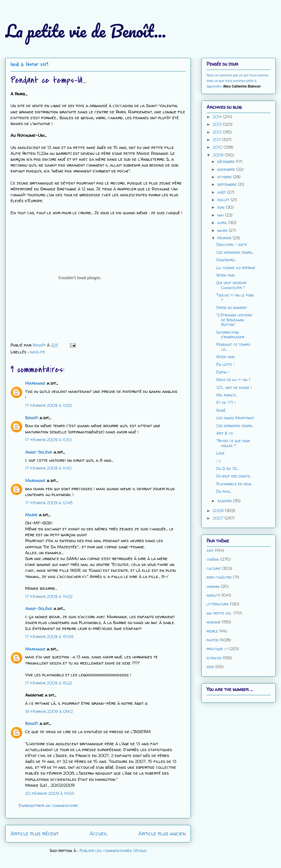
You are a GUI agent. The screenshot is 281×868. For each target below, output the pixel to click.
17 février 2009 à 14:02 (49, 596)
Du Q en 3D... (228, 468)
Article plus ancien (162, 834)
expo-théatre (219, 577)
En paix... (224, 491)
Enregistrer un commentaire (48, 805)
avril (223, 223)
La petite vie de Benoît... (86, 31)
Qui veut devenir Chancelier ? (231, 285)
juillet (224, 200)
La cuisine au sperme (236, 268)
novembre (227, 169)
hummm (213, 586)
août (222, 192)
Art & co (224, 433)
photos (213, 640)
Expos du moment (232, 307)
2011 (217, 140)
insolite (37, 352)
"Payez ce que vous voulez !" (233, 443)
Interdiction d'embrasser (230, 335)
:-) (218, 461)
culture (214, 568)
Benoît (32, 418)
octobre (225, 177)
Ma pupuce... (227, 395)
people (212, 631)
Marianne (35, 383)
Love (220, 453)
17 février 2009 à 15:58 (49, 636)
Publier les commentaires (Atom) (113, 850)
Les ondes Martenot (235, 418)
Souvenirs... (226, 260)
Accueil (99, 834)
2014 (218, 117)
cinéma (213, 559)
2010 (218, 147)
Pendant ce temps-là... (234, 347)
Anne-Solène (39, 452)
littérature (218, 604)
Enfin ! (223, 372)
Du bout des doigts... (234, 476)
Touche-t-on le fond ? (235, 297)
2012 (218, 132)
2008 (219, 511)
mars (223, 230)
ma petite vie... (219, 613)
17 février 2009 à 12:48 (49, 503)
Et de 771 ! (226, 402)
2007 (219, 518)
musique (214, 622)
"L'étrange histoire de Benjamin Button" (234, 320)
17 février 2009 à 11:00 (49, 405)
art (210, 550)
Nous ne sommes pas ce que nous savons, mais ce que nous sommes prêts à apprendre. (238, 81)
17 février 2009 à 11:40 (48, 468)
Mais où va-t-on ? (233, 380)
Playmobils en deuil (234, 484)
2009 (219, 155)
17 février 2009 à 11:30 (48, 440)
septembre (228, 184)
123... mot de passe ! (234, 387)
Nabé (221, 410)
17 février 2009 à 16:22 (49, 683)
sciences (214, 658)
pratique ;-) (217, 649)
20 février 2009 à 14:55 (50, 793)
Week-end (225, 275)
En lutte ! (225, 364)
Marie (31, 515)
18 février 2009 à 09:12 (49, 711)
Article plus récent (34, 834)
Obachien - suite (232, 244)
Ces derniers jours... (235, 252)
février (225, 238)
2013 (218, 124)
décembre (227, 161)
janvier (225, 501)
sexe (210, 667)
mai (221, 215)
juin (222, 207)
